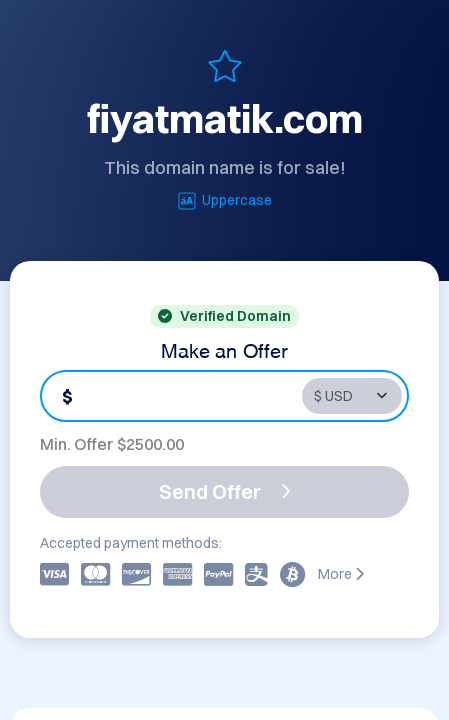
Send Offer (225, 491)
